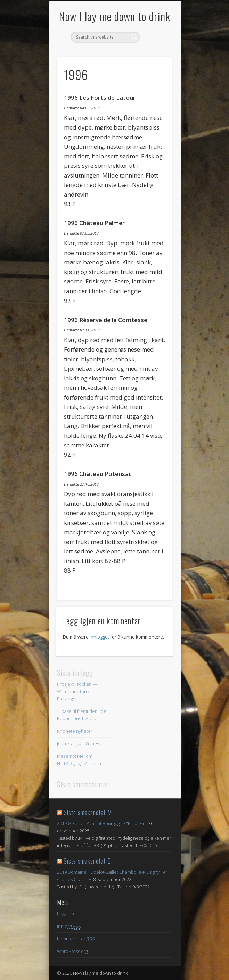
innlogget (99, 637)
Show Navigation (155, 62)
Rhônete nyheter (75, 731)
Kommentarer (76, 939)
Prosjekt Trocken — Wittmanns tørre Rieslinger (77, 691)
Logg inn (66, 914)
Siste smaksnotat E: (88, 861)
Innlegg (69, 926)
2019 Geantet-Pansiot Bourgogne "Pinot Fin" (102, 823)
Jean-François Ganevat (80, 743)
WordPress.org (72, 951)
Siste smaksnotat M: (88, 812)
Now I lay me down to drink (115, 16)
